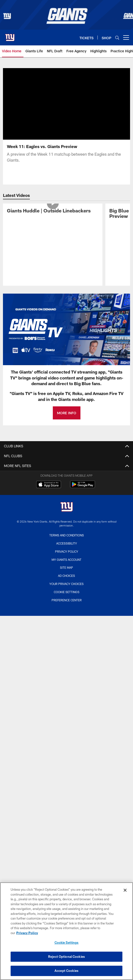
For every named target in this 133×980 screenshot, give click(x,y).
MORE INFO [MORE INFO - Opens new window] (67, 413)
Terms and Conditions (67, 535)
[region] (66, 931)
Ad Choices (66, 576)
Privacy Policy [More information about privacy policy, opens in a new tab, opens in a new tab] (27, 933)
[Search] (117, 38)
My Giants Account (66, 560)
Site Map (66, 567)
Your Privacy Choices (66, 584)
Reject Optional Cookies (66, 957)
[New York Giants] (67, 507)
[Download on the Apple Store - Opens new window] (49, 485)
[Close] (125, 890)
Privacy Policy (67, 551)
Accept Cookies (66, 971)
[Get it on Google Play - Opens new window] (83, 487)
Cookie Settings (67, 592)
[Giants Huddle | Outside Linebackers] (53, 211)
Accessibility (67, 543)
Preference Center (67, 600)
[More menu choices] (126, 38)
